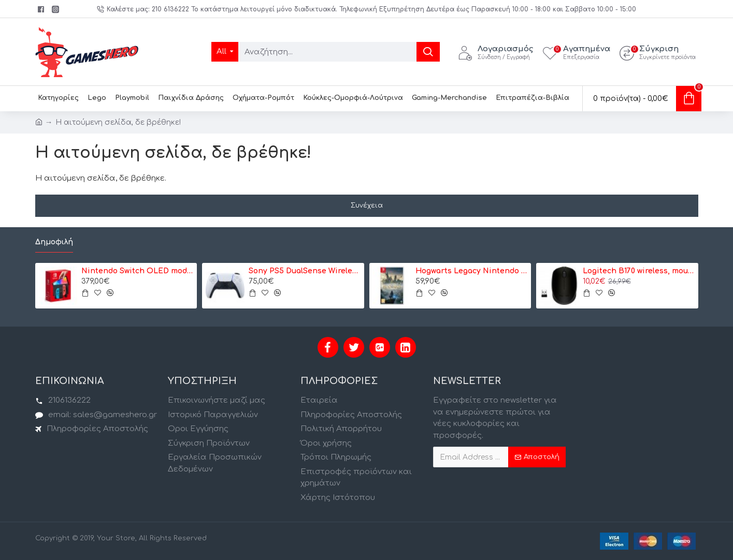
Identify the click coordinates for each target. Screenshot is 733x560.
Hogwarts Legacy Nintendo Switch (471, 271)
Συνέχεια (367, 205)
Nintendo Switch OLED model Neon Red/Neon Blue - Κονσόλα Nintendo (137, 271)
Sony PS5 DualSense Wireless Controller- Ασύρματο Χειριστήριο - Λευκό (305, 271)
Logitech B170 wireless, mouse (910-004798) (639, 271)
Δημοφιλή (54, 242)
